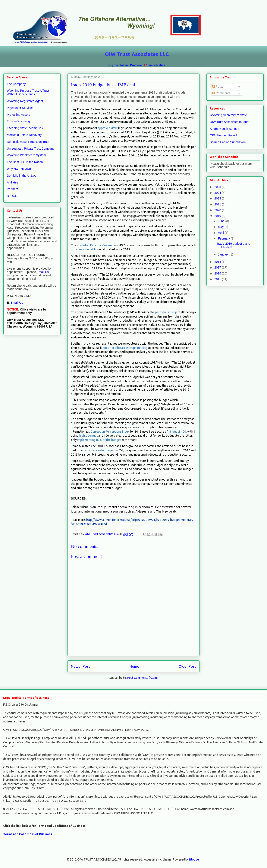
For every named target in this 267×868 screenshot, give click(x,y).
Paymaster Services (20, 108)
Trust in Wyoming (18, 121)
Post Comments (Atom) (142, 678)
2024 (218, 193)
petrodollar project (168, 312)
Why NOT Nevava (19, 169)
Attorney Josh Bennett (224, 129)
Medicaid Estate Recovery (24, 135)
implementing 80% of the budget (99, 440)
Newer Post (81, 666)
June (222, 221)
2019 (218, 216)
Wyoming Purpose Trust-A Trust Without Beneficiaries (28, 92)
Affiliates (12, 182)
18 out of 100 (177, 432)
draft (114, 128)
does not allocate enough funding (125, 348)
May (221, 227)
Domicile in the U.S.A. (21, 176)
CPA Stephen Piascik (224, 135)
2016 (218, 273)
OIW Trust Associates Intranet (230, 122)
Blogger (194, 859)
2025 (218, 187)
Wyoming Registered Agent (25, 101)
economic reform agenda (101, 450)
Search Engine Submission (228, 142)
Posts (218, 87)
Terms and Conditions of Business (28, 834)
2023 (218, 198)
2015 (218, 279)
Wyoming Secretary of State (228, 115)
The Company (16, 84)
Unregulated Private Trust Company (31, 149)
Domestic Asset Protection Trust (28, 142)
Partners (12, 189)
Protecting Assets (18, 115)
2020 (218, 210)
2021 (218, 204)
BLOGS (12, 196)
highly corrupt (88, 436)
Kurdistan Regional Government (98, 245)
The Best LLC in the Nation (25, 162)
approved (104, 128)
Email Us (42, 272)
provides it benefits (84, 249)
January (224, 254)
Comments (221, 93)
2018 (218, 262)
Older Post (187, 666)
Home (134, 666)
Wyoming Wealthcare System (26, 155)
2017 (218, 267)
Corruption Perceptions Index (110, 432)
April (221, 233)
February (224, 238)
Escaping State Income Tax (25, 128)
